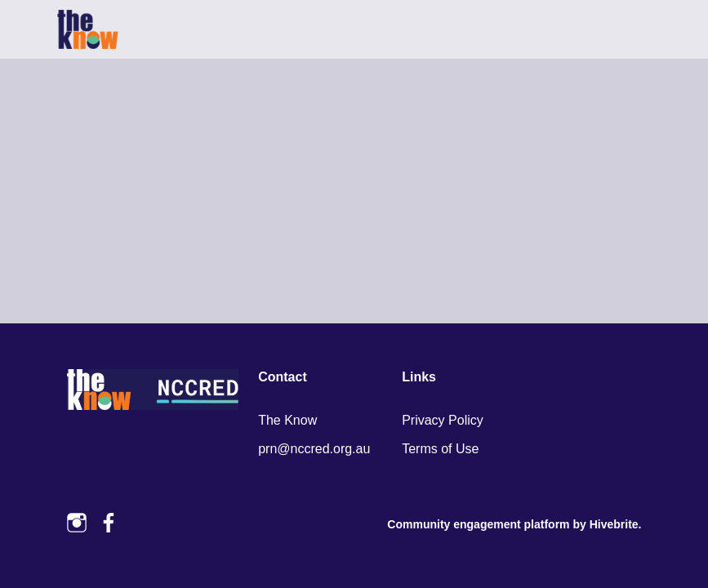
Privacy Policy (443, 420)
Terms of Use (440, 449)
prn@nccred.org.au (314, 449)
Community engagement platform (478, 524)
